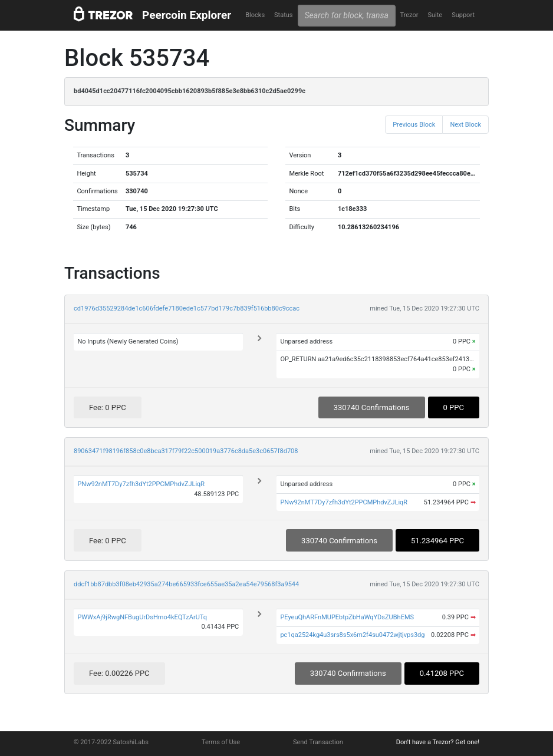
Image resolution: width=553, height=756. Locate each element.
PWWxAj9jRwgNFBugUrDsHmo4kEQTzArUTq (142, 617)
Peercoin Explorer (187, 15)
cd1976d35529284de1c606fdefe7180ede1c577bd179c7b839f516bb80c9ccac (187, 308)
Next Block (465, 125)
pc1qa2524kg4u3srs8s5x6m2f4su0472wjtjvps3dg (352, 635)
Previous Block (414, 125)
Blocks (255, 15)
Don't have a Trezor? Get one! (438, 742)
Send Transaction (318, 742)
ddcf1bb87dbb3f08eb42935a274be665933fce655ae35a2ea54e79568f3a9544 (186, 584)
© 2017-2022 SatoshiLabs (111, 742)
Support (463, 15)
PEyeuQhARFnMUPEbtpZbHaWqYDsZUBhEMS (347, 617)
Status (283, 15)
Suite (435, 15)
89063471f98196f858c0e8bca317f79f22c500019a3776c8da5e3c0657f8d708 (186, 451)
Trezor (409, 15)
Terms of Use (221, 742)
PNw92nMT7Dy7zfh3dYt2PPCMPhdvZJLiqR (141, 484)
